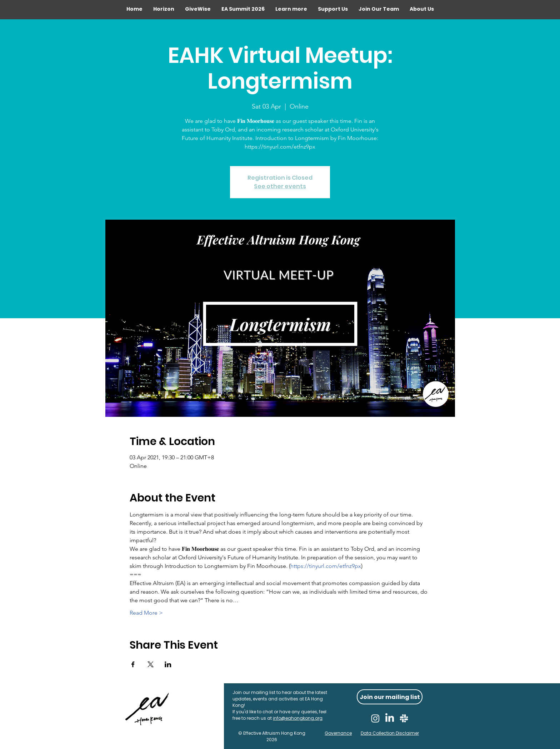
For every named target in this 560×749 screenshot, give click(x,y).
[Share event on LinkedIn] (168, 664)
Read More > (146, 613)
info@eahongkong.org (298, 718)
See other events (280, 186)
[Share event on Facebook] (133, 664)
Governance (338, 733)
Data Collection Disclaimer (390, 733)
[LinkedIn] (390, 718)
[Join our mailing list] (390, 697)
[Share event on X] (151, 664)
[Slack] (404, 718)
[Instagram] (375, 718)
